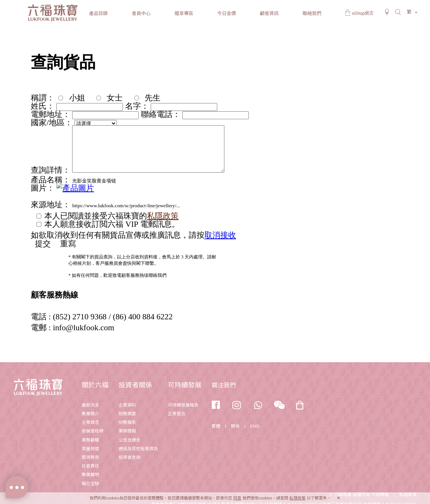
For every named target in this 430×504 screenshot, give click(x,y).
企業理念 (90, 422)
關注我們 (224, 385)
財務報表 (127, 422)
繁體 (216, 426)
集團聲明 (90, 474)
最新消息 (90, 405)
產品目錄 (98, 14)
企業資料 (127, 405)
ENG (255, 426)
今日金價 (227, 14)
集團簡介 (90, 414)
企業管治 (177, 414)
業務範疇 (90, 440)
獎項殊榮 (90, 457)
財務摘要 (127, 414)
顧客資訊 (269, 14)
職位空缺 (90, 484)
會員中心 (141, 14)
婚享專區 (184, 14)
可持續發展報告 (183, 405)
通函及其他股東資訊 (138, 449)
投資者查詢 (129, 457)
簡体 (235, 426)
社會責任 (90, 466)
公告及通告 (129, 440)
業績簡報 (127, 431)
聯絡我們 (312, 14)
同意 (237, 498)
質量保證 (90, 449)
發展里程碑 (92, 431)
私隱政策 (298, 498)
